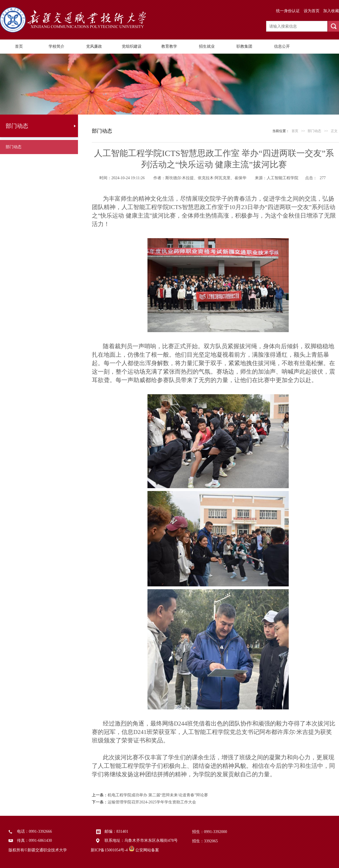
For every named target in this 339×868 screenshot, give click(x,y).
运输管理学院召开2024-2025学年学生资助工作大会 (152, 802)
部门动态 (14, 147)
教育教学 (169, 46)
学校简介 (56, 46)
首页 (19, 46)
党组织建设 (132, 46)
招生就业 (207, 46)
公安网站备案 (147, 850)
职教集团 (244, 46)
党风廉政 (94, 46)
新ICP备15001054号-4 (109, 850)
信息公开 (282, 46)
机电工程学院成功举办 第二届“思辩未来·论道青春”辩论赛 (158, 795)
